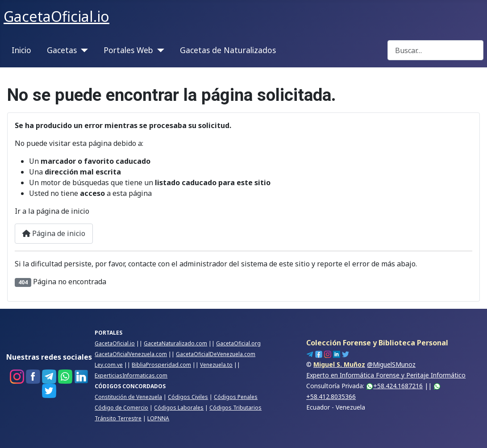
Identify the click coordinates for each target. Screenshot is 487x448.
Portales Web (128, 50)
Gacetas (62, 50)
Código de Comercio (121, 408)
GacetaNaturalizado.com (175, 343)
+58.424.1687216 (394, 386)
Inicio (21, 50)
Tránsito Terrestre (118, 418)
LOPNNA (158, 418)
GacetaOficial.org (238, 343)
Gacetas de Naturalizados (228, 50)
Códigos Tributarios (235, 408)
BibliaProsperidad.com (161, 365)
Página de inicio (54, 233)
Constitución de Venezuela (128, 397)
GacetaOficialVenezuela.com (131, 354)
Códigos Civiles (188, 397)
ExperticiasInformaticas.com (131, 375)
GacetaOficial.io (115, 343)
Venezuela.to (216, 365)
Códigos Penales (236, 397)
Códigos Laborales (179, 408)
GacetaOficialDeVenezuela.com (216, 354)
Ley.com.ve (109, 365)
